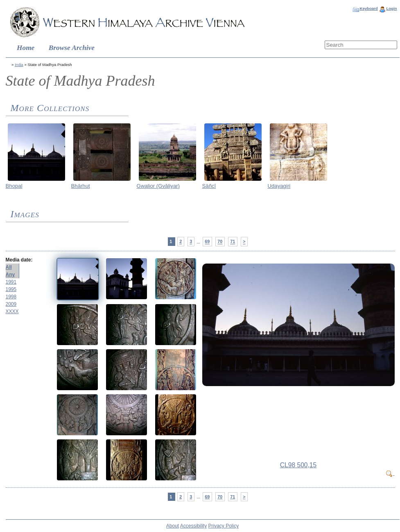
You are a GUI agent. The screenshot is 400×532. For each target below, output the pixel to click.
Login (391, 8)
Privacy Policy (224, 526)
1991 (11, 282)
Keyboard (368, 8)
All (9, 267)
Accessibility (193, 526)
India (19, 65)
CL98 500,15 (298, 465)
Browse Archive (72, 48)
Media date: (19, 260)
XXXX (12, 311)
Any (10, 275)
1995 (11, 289)
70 (220, 242)
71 (233, 242)
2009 (11, 304)
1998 (11, 297)
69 (207, 242)
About (173, 526)
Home (26, 48)
